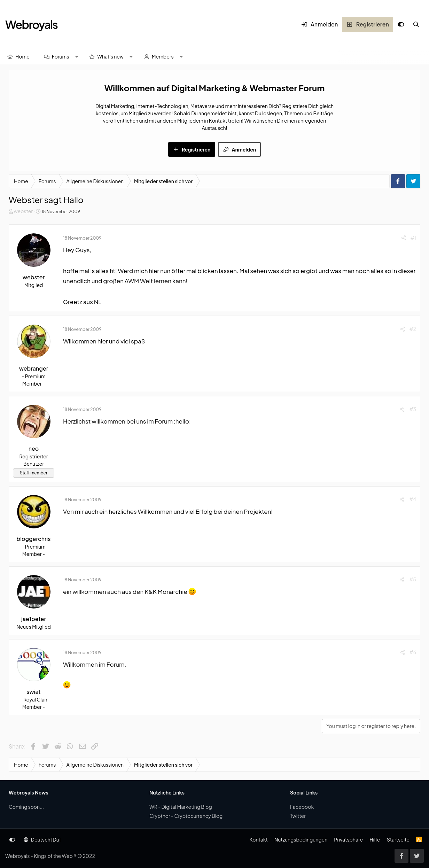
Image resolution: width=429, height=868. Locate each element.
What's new (110, 56)
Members (163, 56)
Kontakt (258, 839)
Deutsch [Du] (42, 839)
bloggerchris (34, 539)
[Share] (404, 238)
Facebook (302, 807)
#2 (413, 329)
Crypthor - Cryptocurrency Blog (186, 816)
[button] (77, 57)
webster (23, 211)
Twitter (298, 816)
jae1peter (34, 619)
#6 (413, 652)
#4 (413, 499)
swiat (33, 692)
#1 (413, 238)
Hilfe (375, 839)
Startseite (398, 839)
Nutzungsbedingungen (301, 839)
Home (22, 56)
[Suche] (416, 24)
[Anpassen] (401, 24)
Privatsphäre (348, 839)
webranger (34, 368)
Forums (61, 56)
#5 (413, 579)
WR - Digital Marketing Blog (181, 807)
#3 (413, 409)
